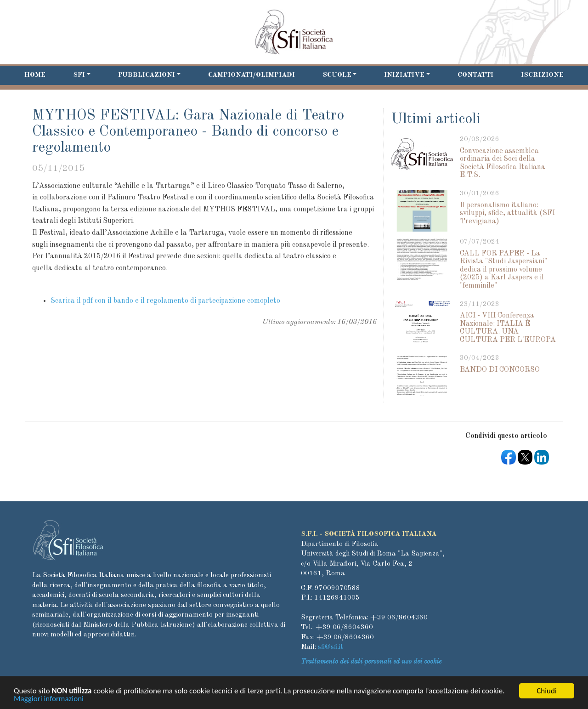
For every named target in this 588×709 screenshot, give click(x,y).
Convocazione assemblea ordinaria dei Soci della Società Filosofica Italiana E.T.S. (503, 163)
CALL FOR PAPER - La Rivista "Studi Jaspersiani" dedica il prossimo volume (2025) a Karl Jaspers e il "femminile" (503, 270)
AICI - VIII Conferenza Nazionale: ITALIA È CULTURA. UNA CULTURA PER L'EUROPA (508, 328)
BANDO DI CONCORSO (500, 370)
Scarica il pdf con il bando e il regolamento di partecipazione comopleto (165, 301)
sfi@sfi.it (331, 647)
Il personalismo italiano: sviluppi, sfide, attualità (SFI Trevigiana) (507, 213)
